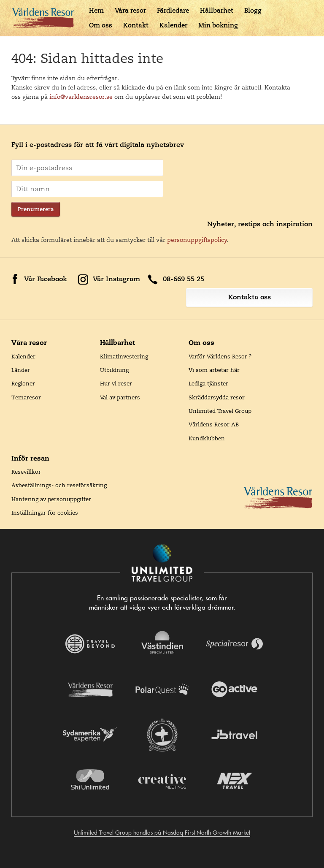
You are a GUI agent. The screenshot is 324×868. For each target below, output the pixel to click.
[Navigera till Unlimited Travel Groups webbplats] (162, 564)
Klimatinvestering (124, 356)
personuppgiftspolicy (197, 240)
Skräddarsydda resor (217, 397)
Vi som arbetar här (214, 370)
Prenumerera (36, 209)
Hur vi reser (116, 383)
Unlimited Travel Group (220, 411)
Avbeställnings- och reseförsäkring (59, 485)
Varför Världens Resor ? (220, 356)
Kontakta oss (250, 297)
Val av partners (120, 397)
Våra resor (130, 10)
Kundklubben (207, 438)
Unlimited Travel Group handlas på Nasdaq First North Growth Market (162, 833)
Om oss (101, 25)
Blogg (253, 10)
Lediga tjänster (208, 383)
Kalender (173, 25)
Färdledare (173, 10)
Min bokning (218, 25)
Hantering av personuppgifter (51, 499)
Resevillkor (26, 472)
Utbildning (114, 370)
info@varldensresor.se (81, 97)
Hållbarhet (217, 10)
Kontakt (136, 25)
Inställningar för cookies (45, 513)
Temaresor (26, 397)
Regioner (23, 383)
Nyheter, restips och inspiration (260, 224)
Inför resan (30, 458)
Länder (21, 370)
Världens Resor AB (214, 424)
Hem (96, 10)
